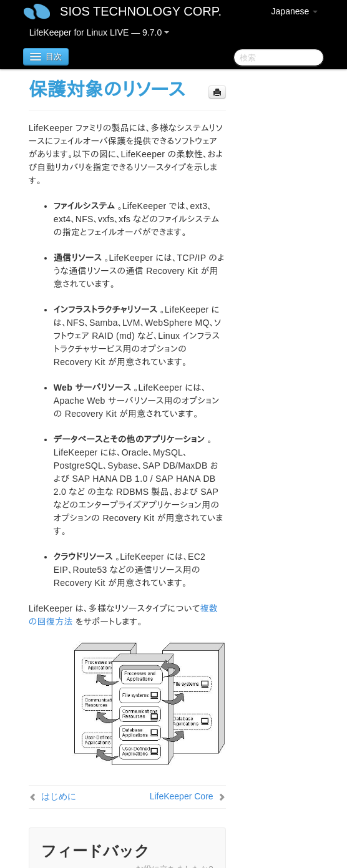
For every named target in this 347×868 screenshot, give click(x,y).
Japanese (295, 11)
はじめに (59, 796)
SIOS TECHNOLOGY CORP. (141, 11)
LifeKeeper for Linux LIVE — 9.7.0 (99, 32)
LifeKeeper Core (182, 796)
